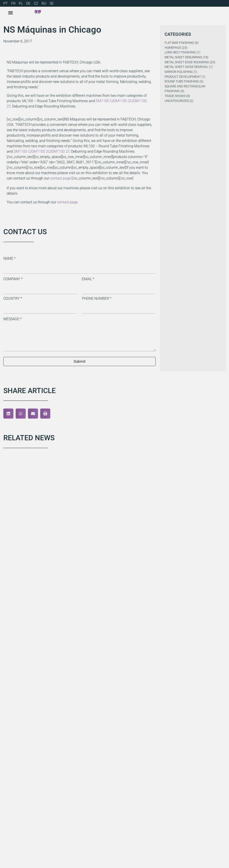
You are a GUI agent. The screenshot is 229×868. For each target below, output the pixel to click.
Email (88, 279)
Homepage (173, 48)
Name (10, 258)
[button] (8, 414)
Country (13, 298)
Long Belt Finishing (180, 52)
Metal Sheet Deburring (183, 57)
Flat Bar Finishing (179, 43)
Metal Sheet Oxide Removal (186, 67)
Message (13, 319)
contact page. (61, 178)
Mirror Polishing (179, 72)
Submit (80, 361)
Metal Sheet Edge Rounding (187, 62)
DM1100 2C (123, 101)
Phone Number (97, 298)
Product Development (183, 77)
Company (13, 279)
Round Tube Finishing (182, 81)
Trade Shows (175, 96)
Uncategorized (177, 101)
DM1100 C (104, 101)
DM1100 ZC (61, 151)
